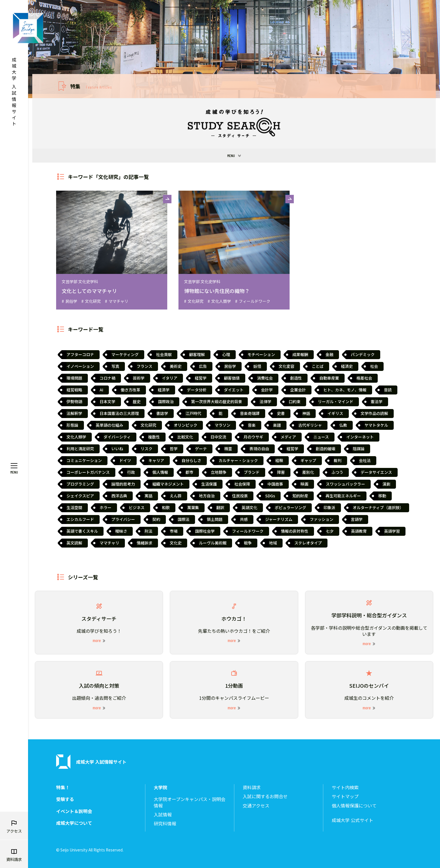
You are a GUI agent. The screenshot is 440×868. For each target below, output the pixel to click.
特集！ (63, 787)
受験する (65, 799)
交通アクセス (256, 806)
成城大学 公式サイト (352, 820)
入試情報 (163, 815)
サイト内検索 (345, 787)
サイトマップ (345, 796)
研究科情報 (165, 824)
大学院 (161, 787)
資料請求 (252, 787)
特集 (91, 86)
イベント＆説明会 (74, 811)
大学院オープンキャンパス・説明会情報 (190, 802)
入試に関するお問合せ (265, 796)
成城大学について (74, 823)
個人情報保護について (354, 806)
